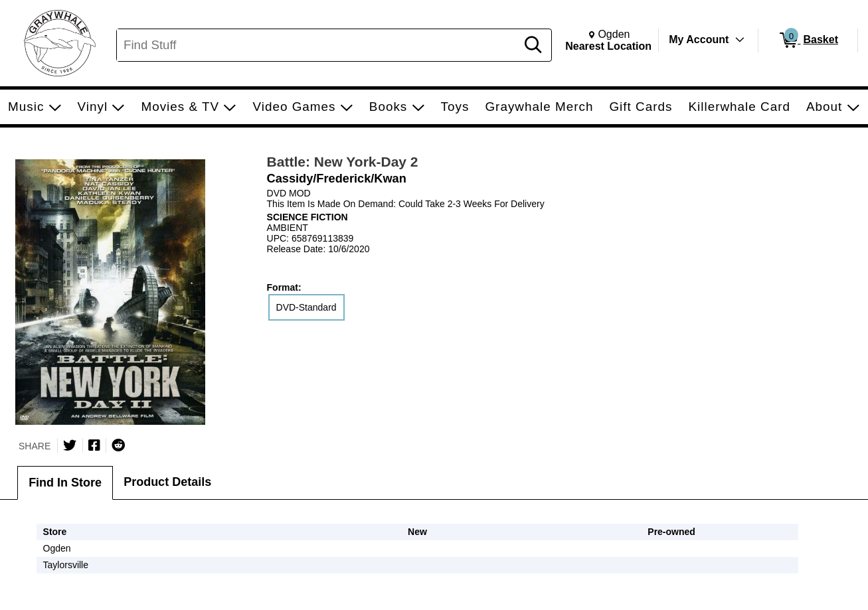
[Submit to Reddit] (118, 445)
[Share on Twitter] (70, 445)
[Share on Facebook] (94, 445)
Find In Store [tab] (65, 483)
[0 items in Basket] (808, 40)
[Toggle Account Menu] (740, 40)
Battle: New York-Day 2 (343, 162)
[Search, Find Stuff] (318, 45)
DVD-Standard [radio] (306, 307)
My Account (699, 39)
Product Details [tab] (167, 482)
